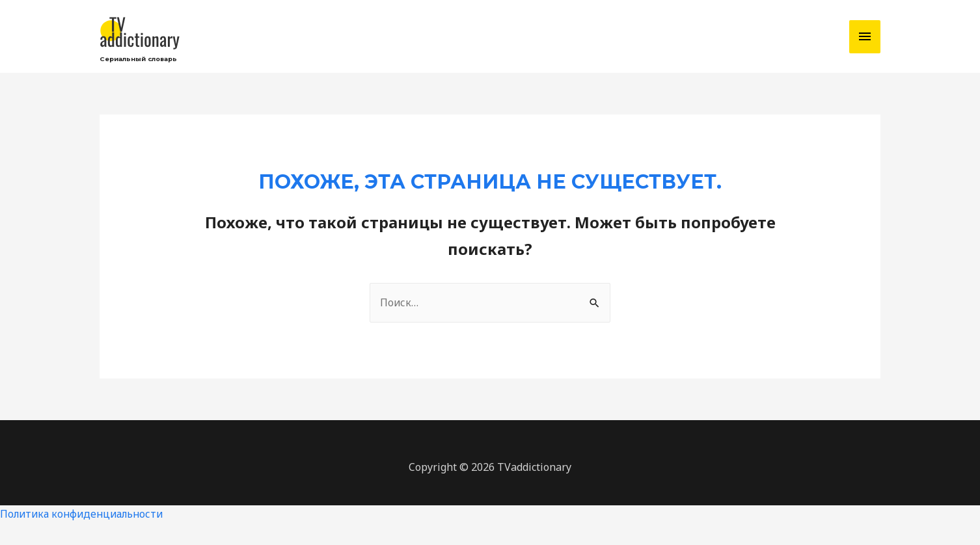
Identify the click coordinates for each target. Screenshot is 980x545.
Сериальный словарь (141, 62)
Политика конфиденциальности (85, 518)
